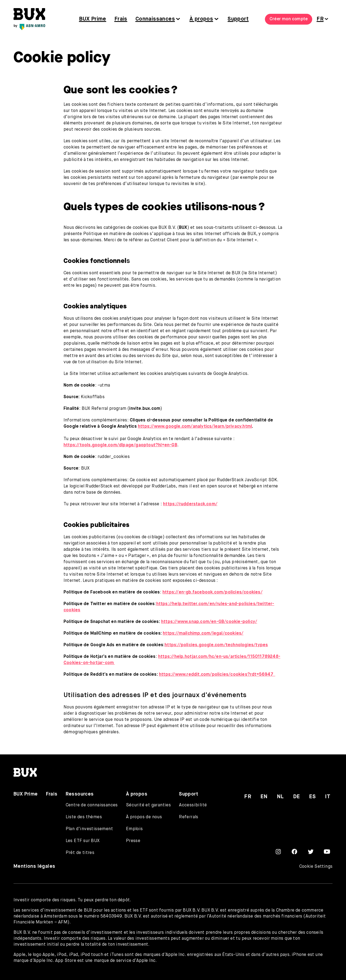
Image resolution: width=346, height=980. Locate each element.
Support (238, 19)
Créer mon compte (289, 19)
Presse (133, 841)
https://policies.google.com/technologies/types (216, 645)
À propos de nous (144, 817)
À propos (201, 19)
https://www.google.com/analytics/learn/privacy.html (195, 427)
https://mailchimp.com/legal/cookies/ (203, 633)
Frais (121, 19)
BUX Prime (93, 19)
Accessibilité (193, 805)
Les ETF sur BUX (83, 841)
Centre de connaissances (92, 805)
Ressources (80, 794)
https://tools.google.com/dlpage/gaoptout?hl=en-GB (120, 445)
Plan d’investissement (89, 829)
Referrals (189, 817)
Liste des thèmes (84, 817)
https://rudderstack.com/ (190, 504)
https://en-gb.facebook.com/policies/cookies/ (212, 592)
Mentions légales (34, 866)
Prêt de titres (80, 853)
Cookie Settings (316, 867)
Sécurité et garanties (148, 805)
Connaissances (155, 19)
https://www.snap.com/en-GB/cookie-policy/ (209, 622)
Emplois (134, 829)
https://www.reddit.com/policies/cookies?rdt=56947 (217, 675)
